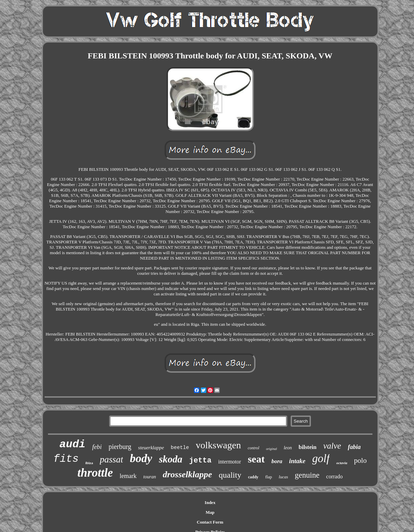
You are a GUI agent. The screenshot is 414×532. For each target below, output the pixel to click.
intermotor (230, 462)
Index (210, 502)
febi (97, 447)
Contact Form (210, 522)
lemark (128, 476)
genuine (307, 475)
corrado (334, 476)
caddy (253, 477)
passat (111, 459)
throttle (95, 473)
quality (230, 475)
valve (332, 446)
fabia (354, 447)
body (141, 458)
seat (256, 459)
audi (72, 444)
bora (277, 461)
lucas (283, 477)
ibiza (89, 463)
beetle (180, 448)
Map (210, 512)
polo (360, 460)
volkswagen (218, 445)
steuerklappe (151, 448)
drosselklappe (187, 474)
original (271, 449)
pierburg (120, 447)
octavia (342, 463)
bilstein (308, 447)
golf (321, 458)
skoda (171, 459)
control (253, 448)
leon (288, 448)
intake (297, 461)
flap (269, 477)
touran (150, 477)
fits (66, 459)
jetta (200, 461)
